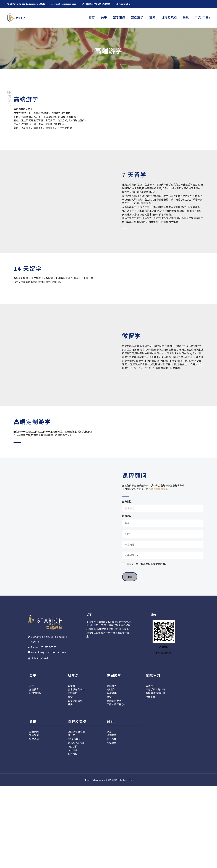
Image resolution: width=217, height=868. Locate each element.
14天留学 (112, 862)
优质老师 (151, 865)
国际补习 (151, 854)
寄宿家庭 (73, 862)
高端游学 (9, 99)
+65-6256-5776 (48, 816)
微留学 (110, 865)
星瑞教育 (34, 858)
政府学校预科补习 (155, 862)
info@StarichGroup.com (52, 821)
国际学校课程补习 (155, 858)
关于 (32, 854)
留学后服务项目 (76, 858)
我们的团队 (35, 862)
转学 (70, 865)
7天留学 (111, 858)
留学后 (72, 854)
